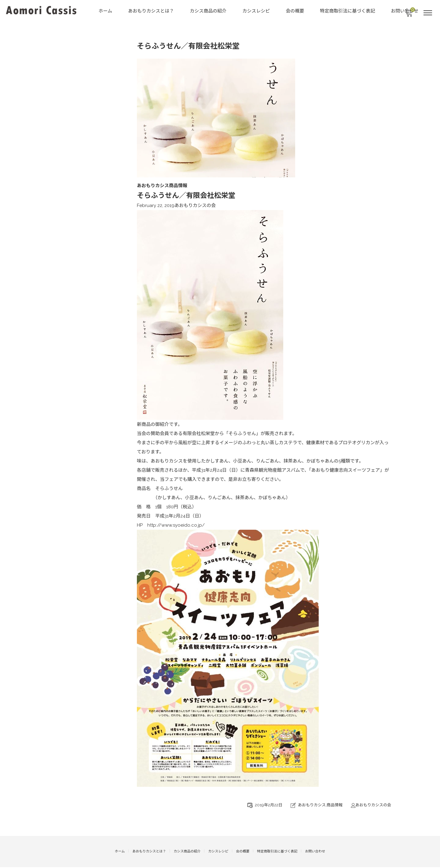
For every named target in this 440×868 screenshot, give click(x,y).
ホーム (106, 11)
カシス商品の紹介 (209, 11)
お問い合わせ (315, 852)
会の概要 (295, 11)
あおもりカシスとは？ (152, 11)
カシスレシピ (257, 11)
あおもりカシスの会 (195, 207)
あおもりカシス (312, 806)
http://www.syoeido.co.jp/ (176, 527)
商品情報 (335, 806)
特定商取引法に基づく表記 (348, 11)
